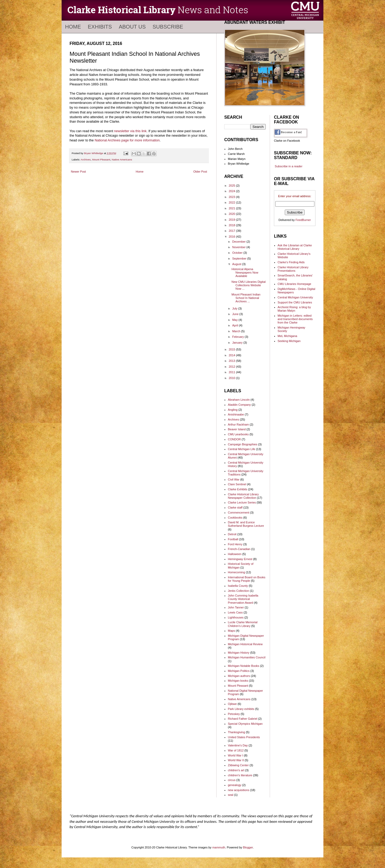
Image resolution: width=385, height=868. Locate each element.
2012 (232, 367)
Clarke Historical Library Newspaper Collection (243, 496)
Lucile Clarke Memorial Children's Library (243, 624)
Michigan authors (239, 676)
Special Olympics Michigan (245, 724)
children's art (236, 770)
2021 (232, 208)
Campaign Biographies (243, 444)
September (240, 258)
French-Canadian (239, 549)
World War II (236, 760)
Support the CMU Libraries (295, 302)
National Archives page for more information (127, 140)
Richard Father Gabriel (243, 719)
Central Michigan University (295, 297)
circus (232, 780)
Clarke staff (235, 507)
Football (233, 539)
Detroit (232, 534)
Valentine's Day (238, 745)
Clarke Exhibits (238, 489)
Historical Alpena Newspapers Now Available (245, 273)
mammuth (219, 847)
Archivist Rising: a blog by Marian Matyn (294, 309)
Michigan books (238, 681)
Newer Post (78, 172)
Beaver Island (237, 429)
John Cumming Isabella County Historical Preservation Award (243, 599)
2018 (232, 225)
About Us (132, 27)
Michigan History (239, 653)
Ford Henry (235, 544)
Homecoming (237, 572)
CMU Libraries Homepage (294, 284)
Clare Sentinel (237, 484)
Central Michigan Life (242, 449)
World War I (235, 755)
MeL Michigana (287, 336)
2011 (232, 372)
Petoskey (234, 714)
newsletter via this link (130, 131)
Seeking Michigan (289, 341)
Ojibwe (232, 704)
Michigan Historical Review (245, 644)
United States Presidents (244, 737)
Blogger (248, 847)
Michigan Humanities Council (247, 657)
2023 (232, 197)
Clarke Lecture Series (242, 502)
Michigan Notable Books (244, 666)
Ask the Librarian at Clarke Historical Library (295, 247)
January (238, 343)
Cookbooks (235, 518)
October (238, 253)
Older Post (200, 172)
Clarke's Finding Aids (291, 262)
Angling (233, 410)
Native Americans (122, 160)
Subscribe (168, 27)
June (236, 314)
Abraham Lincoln (239, 400)
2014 (232, 355)
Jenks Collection (239, 591)
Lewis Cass (235, 612)
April (235, 325)
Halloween (235, 554)
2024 (232, 191)
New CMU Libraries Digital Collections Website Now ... (248, 285)
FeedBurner (303, 220)
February (238, 337)
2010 (232, 378)
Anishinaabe (236, 414)
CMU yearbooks (238, 434)
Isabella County (238, 586)
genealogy (235, 785)
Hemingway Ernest (240, 559)
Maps (232, 631)
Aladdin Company (239, 405)
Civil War (234, 479)
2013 (232, 361)
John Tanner (236, 607)
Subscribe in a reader (289, 166)
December (239, 242)
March (237, 331)
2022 (232, 202)
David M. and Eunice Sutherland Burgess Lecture (246, 524)
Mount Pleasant (101, 160)
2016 (232, 237)
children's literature (240, 775)
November (239, 247)
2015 (232, 349)
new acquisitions (239, 790)
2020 (232, 214)
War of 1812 (236, 750)
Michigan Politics (239, 671)
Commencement (239, 513)
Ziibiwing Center (238, 765)
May (235, 320)
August (237, 264)
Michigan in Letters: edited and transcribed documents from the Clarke (295, 319)
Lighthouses (236, 617)
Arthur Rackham (238, 424)
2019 (232, 220)
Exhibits (100, 27)
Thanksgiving (237, 732)
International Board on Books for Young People (247, 579)
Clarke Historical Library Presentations (293, 269)
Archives (86, 160)
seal (231, 795)
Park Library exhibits (241, 709)
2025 (232, 186)
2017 (232, 231)
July (235, 308)
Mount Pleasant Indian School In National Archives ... (246, 298)
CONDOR (234, 439)
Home (73, 27)
